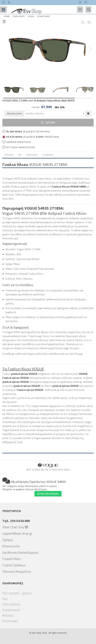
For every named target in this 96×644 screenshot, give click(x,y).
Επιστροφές (10, 621)
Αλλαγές (8, 615)
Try (20, 155)
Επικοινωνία (11, 546)
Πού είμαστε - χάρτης (17, 593)
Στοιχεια (9, 155)
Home (7, 16)
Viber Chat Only (15, 527)
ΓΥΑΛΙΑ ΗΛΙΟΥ (19, 16)
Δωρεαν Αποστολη (17, 142)
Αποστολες (32, 155)
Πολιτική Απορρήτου (17, 571)
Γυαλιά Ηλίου (12, 559)
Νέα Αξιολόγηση (48, 494)
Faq (5, 599)
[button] (90, 50)
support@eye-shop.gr (17, 533)
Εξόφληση (48, 155)
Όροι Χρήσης (11, 604)
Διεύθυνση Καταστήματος (20, 552)
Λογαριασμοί (11, 610)
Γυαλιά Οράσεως (14, 565)
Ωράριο (8, 540)
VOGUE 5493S (43, 16)
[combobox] (55, 113)
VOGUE (31, 16)
